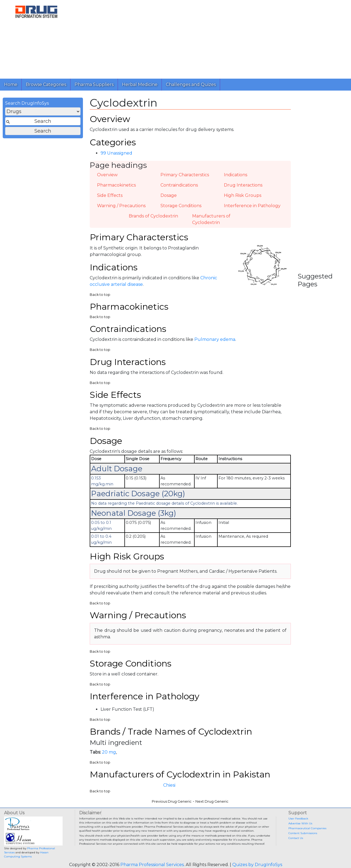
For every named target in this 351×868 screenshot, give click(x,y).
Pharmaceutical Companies (307, 828)
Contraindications (179, 185)
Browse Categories (46, 84)
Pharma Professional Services (152, 865)
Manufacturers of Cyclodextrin (211, 219)
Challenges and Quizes (191, 84)
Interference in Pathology (252, 206)
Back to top (100, 295)
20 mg (109, 752)
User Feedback (298, 819)
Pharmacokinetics (116, 185)
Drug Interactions (243, 185)
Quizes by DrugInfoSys (257, 865)
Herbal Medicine (140, 84)
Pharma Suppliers (94, 84)
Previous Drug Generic (172, 801)
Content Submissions (303, 833)
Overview (107, 175)
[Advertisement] (210, 38)
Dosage (169, 195)
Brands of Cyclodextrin (153, 216)
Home (11, 84)
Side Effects (110, 195)
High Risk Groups (243, 195)
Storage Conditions (181, 206)
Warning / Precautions (121, 206)
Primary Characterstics (185, 175)
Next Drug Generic (212, 801)
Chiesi (169, 785)
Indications (236, 175)
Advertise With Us (300, 823)
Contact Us (296, 838)
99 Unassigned (116, 153)
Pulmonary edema (215, 339)
